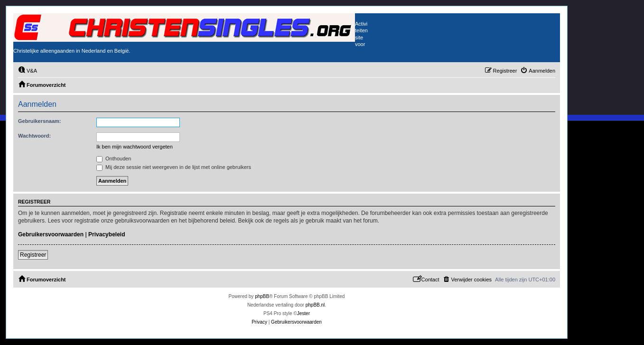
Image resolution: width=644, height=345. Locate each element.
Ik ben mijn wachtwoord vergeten (135, 147)
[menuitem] (28, 71)
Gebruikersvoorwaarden (51, 234)
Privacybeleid (107, 234)
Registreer (33, 255)
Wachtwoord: (34, 136)
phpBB (262, 296)
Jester (303, 313)
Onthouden (114, 159)
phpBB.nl (315, 305)
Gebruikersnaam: (39, 121)
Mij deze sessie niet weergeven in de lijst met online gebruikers (174, 167)
